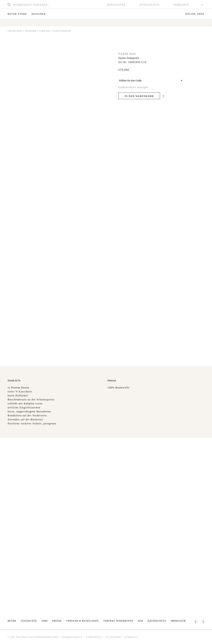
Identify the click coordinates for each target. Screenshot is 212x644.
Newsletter (116, 5)
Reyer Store (17, 14)
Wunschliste (150, 5)
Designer (39, 14)
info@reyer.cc (132, 637)
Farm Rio (45, 31)
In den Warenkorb (139, 96)
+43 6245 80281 (113, 637)
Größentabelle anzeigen (133, 87)
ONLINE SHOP (15, 31)
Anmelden (181, 5)
